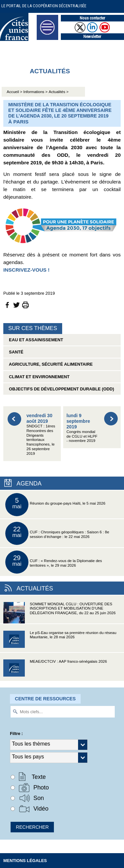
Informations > (36, 92)
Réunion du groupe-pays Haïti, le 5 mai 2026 (55, 505)
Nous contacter (92, 18)
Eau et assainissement (35, 340)
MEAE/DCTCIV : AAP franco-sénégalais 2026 (55, 670)
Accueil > (15, 92)
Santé (15, 352)
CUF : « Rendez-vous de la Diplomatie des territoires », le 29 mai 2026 (54, 562)
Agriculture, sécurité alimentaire (50, 364)
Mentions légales (25, 861)
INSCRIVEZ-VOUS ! (26, 270)
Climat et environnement (38, 377)
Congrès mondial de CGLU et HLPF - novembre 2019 (82, 428)
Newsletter (92, 36)
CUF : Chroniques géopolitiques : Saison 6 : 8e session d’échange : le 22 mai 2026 (57, 533)
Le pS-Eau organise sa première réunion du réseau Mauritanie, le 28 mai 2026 (60, 641)
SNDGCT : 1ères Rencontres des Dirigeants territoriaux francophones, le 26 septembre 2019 (41, 434)
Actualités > (59, 92)
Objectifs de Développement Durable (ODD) (60, 389)
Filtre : (16, 734)
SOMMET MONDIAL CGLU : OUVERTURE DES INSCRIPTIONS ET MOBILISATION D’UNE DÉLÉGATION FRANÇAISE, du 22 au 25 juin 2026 (60, 613)
